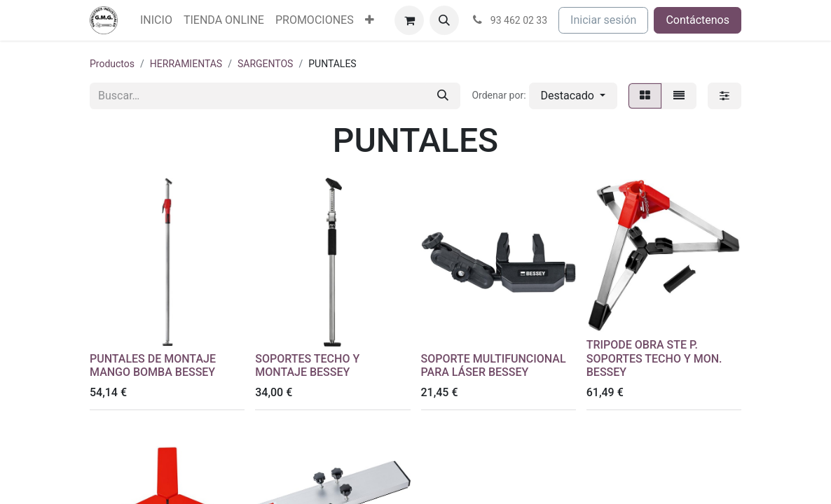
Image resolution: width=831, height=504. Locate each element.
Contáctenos (698, 20)
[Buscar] (443, 96)
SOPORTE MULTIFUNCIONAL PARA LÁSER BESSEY (494, 365)
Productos (112, 64)
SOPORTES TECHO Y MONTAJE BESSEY (307, 365)
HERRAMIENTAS (186, 64)
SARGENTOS (265, 64)
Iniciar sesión (603, 20)
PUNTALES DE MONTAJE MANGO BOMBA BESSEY (153, 365)
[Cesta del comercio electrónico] (409, 20)
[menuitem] (156, 20)
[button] (444, 20)
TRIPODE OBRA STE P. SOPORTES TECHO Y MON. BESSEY (654, 358)
